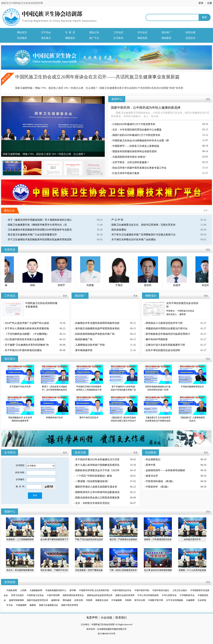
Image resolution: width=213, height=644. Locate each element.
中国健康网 (21, 605)
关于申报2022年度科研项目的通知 (23, 350)
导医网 (89, 600)
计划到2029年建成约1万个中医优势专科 (134, 124)
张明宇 (77, 285)
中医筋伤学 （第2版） (158, 487)
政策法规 (191, 32)
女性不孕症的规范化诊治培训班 (163, 350)
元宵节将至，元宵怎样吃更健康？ (131, 162)
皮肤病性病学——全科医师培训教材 (165, 470)
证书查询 (118, 38)
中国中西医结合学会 (122, 590)
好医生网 (79, 600)
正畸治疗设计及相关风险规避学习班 (165, 345)
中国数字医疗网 (156, 600)
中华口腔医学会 (169, 595)
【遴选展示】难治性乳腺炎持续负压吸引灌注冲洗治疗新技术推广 (123, 421)
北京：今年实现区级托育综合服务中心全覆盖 (137, 130)
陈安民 (163, 285)
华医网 (128, 600)
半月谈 (9, 605)
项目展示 (46, 38)
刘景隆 (105, 285)
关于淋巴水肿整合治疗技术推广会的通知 (134, 240)
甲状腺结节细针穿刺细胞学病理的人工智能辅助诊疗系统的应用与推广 (89, 390)
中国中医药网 (53, 595)
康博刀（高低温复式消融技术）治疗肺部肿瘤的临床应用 (54, 390)
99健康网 (190, 600)
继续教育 (166, 38)
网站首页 (22, 32)
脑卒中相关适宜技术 (89, 418)
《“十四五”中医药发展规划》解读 (93, 476)
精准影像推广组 (84, 339)
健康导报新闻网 (16, 600)
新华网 (73, 590)
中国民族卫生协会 (35, 595)
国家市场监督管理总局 (37, 600)
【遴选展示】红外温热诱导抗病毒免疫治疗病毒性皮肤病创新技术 (158, 421)
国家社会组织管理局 (125, 595)
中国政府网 (12, 590)
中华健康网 (117, 600)
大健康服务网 (36, 590)
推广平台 (94, 38)
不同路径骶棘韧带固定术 (192, 387)
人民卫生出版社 (180, 590)
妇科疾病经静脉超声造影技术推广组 (95, 334)
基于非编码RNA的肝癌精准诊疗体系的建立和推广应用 (123, 390)
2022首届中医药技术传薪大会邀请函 (24, 339)
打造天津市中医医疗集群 (126, 173)
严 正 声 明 (117, 220)
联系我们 (121, 618)
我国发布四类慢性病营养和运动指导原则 (134, 151)
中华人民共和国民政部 (148, 595)
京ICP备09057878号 (107, 634)
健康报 (33, 605)
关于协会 (46, 32)
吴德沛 (192, 285)
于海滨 (134, 285)
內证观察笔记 (153, 459)
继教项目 (70, 38)
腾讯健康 (67, 600)
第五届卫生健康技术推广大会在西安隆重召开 (32, 235)
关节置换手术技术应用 (20, 387)
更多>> (207, 210)
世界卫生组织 (17, 595)
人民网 (23, 590)
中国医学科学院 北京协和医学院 (94, 590)
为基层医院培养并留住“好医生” (129, 157)
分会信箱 (106, 618)
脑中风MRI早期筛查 (157, 339)
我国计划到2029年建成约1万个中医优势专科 (136, 135)
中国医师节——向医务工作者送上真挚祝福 (136, 146)
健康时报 (55, 600)
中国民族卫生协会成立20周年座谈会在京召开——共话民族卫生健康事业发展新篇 (97, 77)
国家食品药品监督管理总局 (100, 595)
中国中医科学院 (142, 590)
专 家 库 (70, 32)
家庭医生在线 (102, 600)
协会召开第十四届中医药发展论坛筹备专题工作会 (139, 168)
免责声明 (92, 618)
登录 (201, 3)
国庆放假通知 (119, 230)
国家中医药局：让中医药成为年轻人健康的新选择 (146, 108)
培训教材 (22, 38)
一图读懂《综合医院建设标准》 (92, 481)
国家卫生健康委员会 (49, 605)
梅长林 (19, 285)
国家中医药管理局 (70, 605)
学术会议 (142, 32)
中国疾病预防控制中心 (56, 590)
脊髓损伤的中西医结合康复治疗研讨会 (167, 329)
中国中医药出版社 (161, 590)
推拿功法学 (152, 476)
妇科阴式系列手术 (192, 539)
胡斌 (48, 285)
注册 (209, 3)
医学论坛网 (140, 600)
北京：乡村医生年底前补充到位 (92, 503)
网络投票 (142, 38)
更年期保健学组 (84, 350)
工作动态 (118, 32)
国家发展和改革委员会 (73, 595)
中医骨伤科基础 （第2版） (160, 481)
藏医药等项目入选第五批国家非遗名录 (96, 487)
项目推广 (166, 32)
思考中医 (151, 465)
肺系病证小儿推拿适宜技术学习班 (164, 323)
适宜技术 (191, 38)
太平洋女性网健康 (175, 600)
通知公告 (94, 32)
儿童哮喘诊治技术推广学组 (90, 345)
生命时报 (202, 600)
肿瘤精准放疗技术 (54, 418)
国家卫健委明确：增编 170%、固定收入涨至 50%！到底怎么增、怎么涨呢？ (57, 88)
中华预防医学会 (187, 595)
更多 (208, 99)
